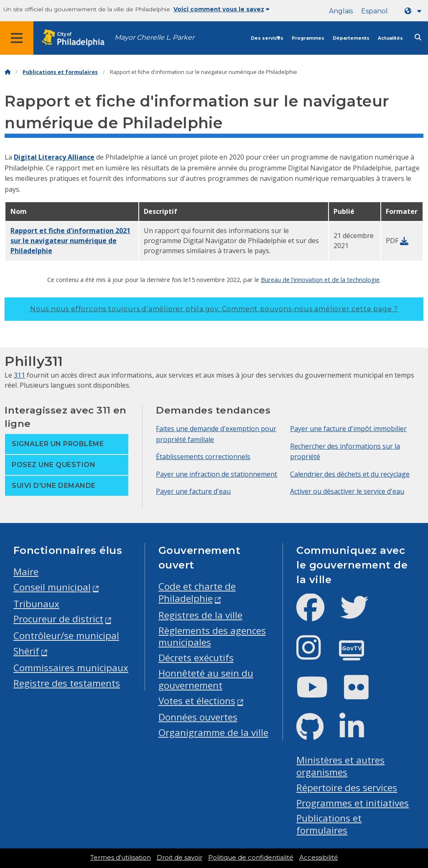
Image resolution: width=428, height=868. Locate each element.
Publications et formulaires (60, 72)
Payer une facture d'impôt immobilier (348, 429)
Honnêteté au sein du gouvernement (206, 679)
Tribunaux (36, 604)
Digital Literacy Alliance (54, 157)
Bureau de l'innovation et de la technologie (320, 279)
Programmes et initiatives (353, 803)
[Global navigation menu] (17, 38)
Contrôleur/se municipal (66, 636)
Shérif (26, 651)
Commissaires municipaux (71, 668)
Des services (267, 38)
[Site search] (418, 37)
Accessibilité (319, 858)
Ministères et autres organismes (340, 766)
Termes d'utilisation (121, 858)
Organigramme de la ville (213, 732)
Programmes (308, 38)
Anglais (341, 11)
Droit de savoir (180, 858)
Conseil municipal (52, 587)
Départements (351, 38)
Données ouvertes (198, 717)
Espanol (374, 11)
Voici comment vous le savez (222, 9)
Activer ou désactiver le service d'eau (347, 491)
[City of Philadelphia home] (77, 38)
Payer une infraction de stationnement (217, 474)
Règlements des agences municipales (212, 637)
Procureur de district (58, 619)
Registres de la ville (200, 615)
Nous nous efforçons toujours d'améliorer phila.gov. (214, 309)
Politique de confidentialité (251, 858)
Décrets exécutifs (196, 658)
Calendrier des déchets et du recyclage (350, 474)
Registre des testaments (67, 683)
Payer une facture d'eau (193, 491)
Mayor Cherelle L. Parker (154, 37)
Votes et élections (197, 701)
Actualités (390, 38)
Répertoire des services (347, 788)
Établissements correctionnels (203, 457)
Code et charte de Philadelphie (197, 592)
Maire (26, 572)
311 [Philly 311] (19, 375)
